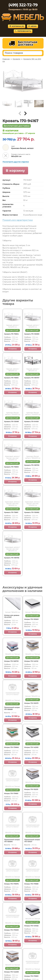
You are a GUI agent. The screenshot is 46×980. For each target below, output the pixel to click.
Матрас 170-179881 (31, 884)
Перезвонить (23, 31)
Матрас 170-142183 (31, 747)
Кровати (16, 59)
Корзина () (17, 26)
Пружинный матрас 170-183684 (12, 841)
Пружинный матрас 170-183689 (12, 708)
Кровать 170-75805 (11, 378)
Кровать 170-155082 (32, 512)
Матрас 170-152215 (31, 789)
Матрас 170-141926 (31, 926)
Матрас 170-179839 (11, 930)
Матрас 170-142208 (11, 972)
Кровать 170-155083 (32, 334)
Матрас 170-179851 (11, 793)
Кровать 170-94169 (31, 421)
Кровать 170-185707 (32, 378)
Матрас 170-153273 (31, 703)
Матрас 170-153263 (31, 619)
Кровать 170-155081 (12, 421)
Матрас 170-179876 (11, 884)
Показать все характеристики (18, 220)
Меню (33, 26)
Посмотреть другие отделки (16, 162)
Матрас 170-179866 (11, 747)
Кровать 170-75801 (11, 512)
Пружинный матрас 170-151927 (32, 841)
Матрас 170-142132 (31, 661)
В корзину (15, 170)
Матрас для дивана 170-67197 (12, 616)
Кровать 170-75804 (11, 334)
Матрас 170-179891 (31, 976)
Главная (6, 59)
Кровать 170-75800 (11, 467)
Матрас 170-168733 (11, 661)
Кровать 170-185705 (32, 465)
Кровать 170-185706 (12, 558)
